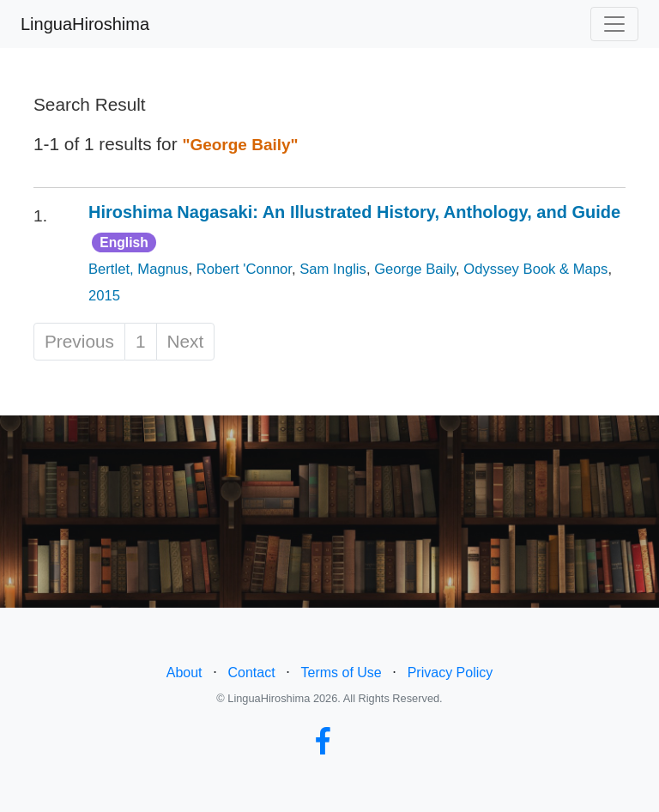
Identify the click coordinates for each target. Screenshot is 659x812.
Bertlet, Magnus (138, 269)
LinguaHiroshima (85, 24)
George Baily (415, 269)
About (184, 673)
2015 (104, 296)
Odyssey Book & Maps (535, 269)
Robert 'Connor (244, 269)
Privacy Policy (450, 673)
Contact (251, 673)
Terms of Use (342, 673)
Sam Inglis (333, 269)
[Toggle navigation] (614, 24)
